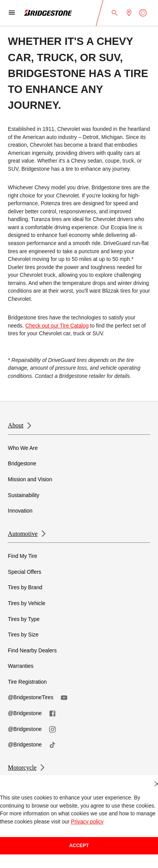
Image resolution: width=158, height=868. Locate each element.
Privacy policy (87, 822)
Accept (79, 846)
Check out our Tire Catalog (57, 326)
